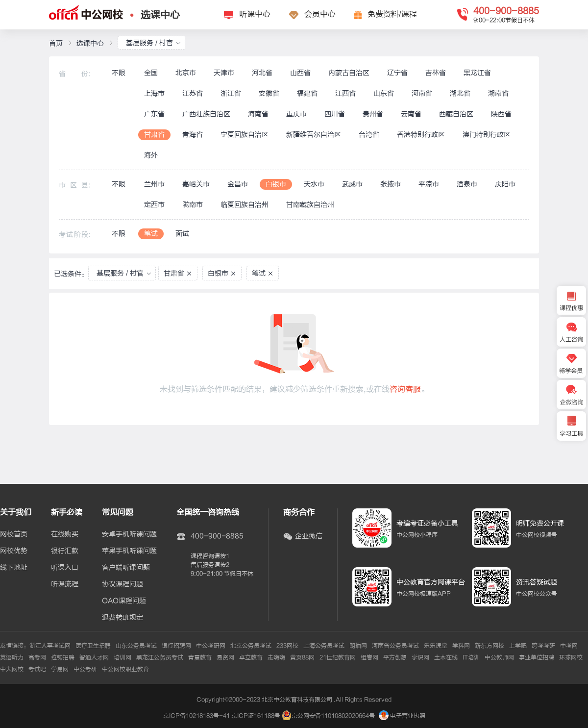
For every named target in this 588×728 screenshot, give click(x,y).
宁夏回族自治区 (245, 135)
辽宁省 (397, 73)
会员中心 (320, 14)
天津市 (224, 73)
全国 (151, 73)
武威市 (352, 184)
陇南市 (193, 205)
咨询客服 (405, 389)
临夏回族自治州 (245, 205)
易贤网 (225, 657)
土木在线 (446, 657)
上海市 (154, 93)
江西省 (345, 93)
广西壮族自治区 (206, 114)
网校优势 (14, 551)
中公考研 (85, 669)
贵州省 (373, 114)
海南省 (258, 114)
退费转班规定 (122, 618)
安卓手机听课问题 (129, 534)
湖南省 (498, 93)
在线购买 (65, 534)
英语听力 (12, 657)
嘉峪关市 (196, 184)
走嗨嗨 (276, 657)
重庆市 (296, 114)
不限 (119, 73)
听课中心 (255, 14)
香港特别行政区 (421, 135)
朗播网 (358, 646)
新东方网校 (490, 646)
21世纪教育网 (338, 657)
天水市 (314, 184)
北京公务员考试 (251, 646)
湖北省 (460, 93)
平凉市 (429, 184)
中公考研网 (211, 646)
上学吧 (518, 646)
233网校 (287, 646)
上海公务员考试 (324, 646)
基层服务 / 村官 (153, 43)
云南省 (411, 114)
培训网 (122, 657)
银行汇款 (65, 551)
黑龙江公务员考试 (160, 657)
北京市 (186, 73)
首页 (56, 43)
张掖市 (391, 184)
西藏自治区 (456, 114)
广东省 (154, 114)
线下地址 (14, 568)
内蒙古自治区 (349, 73)
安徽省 (269, 93)
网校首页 (14, 534)
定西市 (154, 205)
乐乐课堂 (436, 646)
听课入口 (65, 568)
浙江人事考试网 (50, 646)
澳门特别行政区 (487, 135)
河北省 (262, 73)
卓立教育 (251, 657)
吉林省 (436, 73)
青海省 (193, 135)
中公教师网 (499, 657)
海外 (151, 155)
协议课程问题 (122, 584)
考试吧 (37, 669)
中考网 (569, 646)
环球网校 (571, 657)
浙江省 (231, 93)
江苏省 (193, 93)
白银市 (276, 184)
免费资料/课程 (392, 14)
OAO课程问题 (124, 601)
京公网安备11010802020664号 (333, 716)
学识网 (420, 657)
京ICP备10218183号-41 (196, 716)
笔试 (151, 234)
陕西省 (501, 114)
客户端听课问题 (126, 568)
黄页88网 (302, 657)
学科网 (461, 646)
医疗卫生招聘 (93, 646)
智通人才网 (94, 657)
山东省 (384, 93)
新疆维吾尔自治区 (314, 135)
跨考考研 (543, 646)
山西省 (300, 73)
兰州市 (154, 184)
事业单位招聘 (537, 657)
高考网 (37, 657)
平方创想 (395, 657)
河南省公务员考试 (395, 646)
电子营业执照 (402, 716)
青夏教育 (200, 657)
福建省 (307, 93)
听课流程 (65, 584)
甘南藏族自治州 (310, 205)
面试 (182, 234)
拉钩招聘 (63, 657)
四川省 (335, 114)
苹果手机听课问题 (129, 551)
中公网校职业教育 (125, 669)
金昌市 (238, 184)
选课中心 (160, 15)
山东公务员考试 (136, 646)
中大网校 (12, 669)
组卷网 (369, 657)
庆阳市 (505, 184)
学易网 (60, 669)
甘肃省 (154, 135)
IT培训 (471, 657)
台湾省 (369, 135)
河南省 (422, 93)
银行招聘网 (176, 646)
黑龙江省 (477, 73)
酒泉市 (467, 184)
